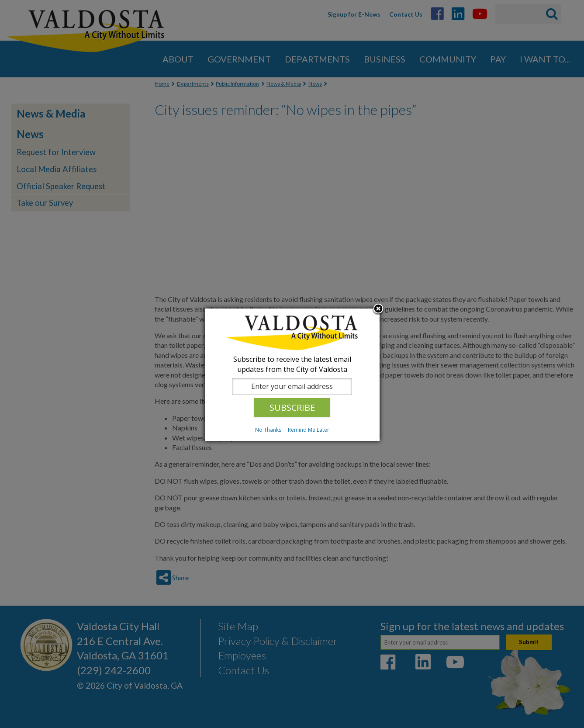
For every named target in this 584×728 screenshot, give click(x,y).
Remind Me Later (309, 430)
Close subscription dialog (378, 309)
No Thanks (268, 430)
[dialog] (292, 375)
